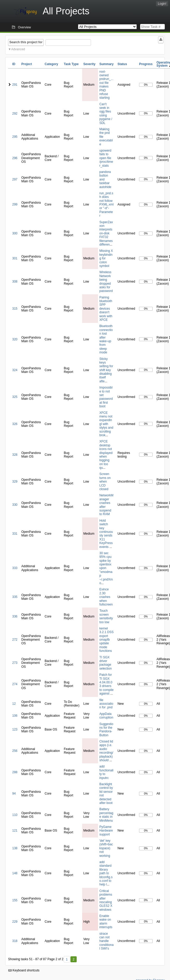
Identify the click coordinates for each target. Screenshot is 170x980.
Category (51, 64)
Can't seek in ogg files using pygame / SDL (106, 114)
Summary (106, 64)
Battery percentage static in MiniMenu (106, 815)
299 (15, 204)
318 (15, 941)
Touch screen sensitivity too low (106, 616)
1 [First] (67, 959)
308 (15, 282)
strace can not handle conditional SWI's (106, 941)
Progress (146, 64)
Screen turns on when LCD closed (105, 482)
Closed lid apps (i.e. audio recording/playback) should (106, 751)
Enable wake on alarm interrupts (106, 922)
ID (14, 64)
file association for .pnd (106, 704)
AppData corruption (106, 716)
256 (15, 751)
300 (15, 233)
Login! (162, 4)
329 (15, 482)
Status (122, 64)
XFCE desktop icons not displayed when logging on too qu (106, 455)
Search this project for (26, 42)
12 (14, 704)
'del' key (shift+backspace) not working (106, 848)
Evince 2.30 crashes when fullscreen (106, 597)
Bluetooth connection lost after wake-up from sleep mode (106, 339)
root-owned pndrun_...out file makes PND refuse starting (106, 85)
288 (15, 772)
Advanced (18, 49)
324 (15, 370)
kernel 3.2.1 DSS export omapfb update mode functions (106, 640)
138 (15, 848)
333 (15, 568)
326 (15, 424)
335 (15, 597)
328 (15, 455)
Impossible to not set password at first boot (106, 397)
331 (15, 534)
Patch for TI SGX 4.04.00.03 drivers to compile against (106, 684)
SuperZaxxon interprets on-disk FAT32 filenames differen (106, 233)
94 (14, 794)
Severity (90, 64)
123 (15, 729)
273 (15, 663)
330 (15, 505)
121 (15, 831)
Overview (24, 27)
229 (15, 922)
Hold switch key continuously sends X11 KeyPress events (106, 534)
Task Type (71, 64)
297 (15, 179)
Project (27, 64)
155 (15, 900)
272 (15, 640)
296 (15, 158)
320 (15, 339)
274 (15, 684)
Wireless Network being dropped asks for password (106, 282)
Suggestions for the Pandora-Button (106, 730)
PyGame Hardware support (106, 831)
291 (15, 85)
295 (15, 137)
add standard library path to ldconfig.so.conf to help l (106, 873)
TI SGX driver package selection (105, 663)
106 (15, 716)
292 (15, 114)
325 (15, 397)
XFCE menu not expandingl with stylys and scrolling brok (106, 424)
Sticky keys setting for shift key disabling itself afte (106, 370)
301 (15, 258)
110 (15, 815)
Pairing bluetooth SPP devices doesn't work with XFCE (106, 309)
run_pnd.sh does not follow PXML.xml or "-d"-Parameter (106, 204)
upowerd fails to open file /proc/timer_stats (106, 158)
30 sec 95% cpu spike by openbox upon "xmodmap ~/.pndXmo (106, 568)
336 (15, 616)
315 (15, 309)
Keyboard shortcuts (24, 970)
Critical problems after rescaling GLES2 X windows (106, 900)
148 (15, 873)
